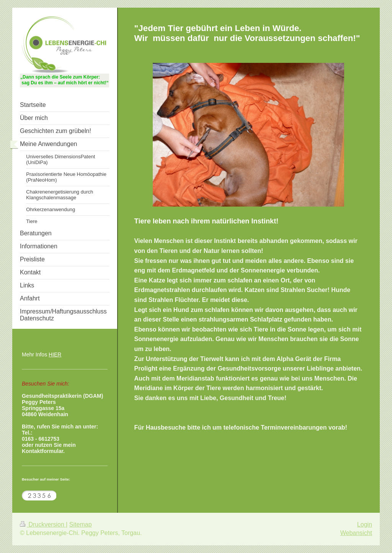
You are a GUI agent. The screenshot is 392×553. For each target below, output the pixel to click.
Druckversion (43, 524)
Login (365, 524)
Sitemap (81, 524)
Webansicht (356, 533)
